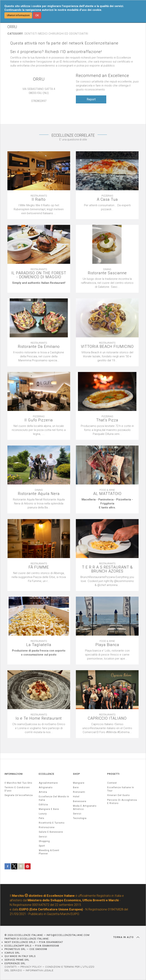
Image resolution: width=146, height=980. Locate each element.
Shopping (44, 841)
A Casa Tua (107, 199)
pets (42, 818)
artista (43, 792)
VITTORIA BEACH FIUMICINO (107, 347)
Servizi (77, 814)
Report (91, 99)
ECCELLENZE (47, 774)
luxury (43, 814)
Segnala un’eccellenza (19, 795)
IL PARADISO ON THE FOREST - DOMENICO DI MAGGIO (39, 275)
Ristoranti (79, 792)
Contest (112, 783)
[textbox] (107, 207)
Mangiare (79, 783)
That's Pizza (107, 420)
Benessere (80, 801)
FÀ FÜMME (39, 567)
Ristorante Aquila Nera (39, 494)
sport (42, 846)
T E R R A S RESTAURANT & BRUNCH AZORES (107, 569)
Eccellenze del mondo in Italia (54, 798)
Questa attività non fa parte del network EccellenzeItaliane (64, 43)
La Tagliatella (39, 645)
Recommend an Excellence (102, 76)
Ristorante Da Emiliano (39, 347)
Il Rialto (39, 199)
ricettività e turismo (52, 823)
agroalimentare (48, 783)
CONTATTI (11, 967)
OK (37, 15)
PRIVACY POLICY (31, 967)
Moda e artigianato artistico (85, 808)
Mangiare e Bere (49, 809)
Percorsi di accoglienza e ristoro (122, 802)
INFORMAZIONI (14, 774)
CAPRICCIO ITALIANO (107, 718)
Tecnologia (80, 818)
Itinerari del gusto (118, 795)
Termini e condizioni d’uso (17, 789)
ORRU (39, 79)
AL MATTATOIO (107, 494)
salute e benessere (51, 832)
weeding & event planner (49, 852)
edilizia (43, 805)
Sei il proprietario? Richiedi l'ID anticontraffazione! (56, 52)
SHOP (77, 774)
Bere (76, 787)
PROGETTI (113, 774)
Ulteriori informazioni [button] (18, 15)
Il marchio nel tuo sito (18, 783)
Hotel (76, 797)
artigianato (46, 787)
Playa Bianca (107, 645)
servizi (43, 837)
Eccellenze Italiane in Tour (121, 789)
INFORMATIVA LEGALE (40, 970)
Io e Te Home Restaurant (39, 718)
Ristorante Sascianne (107, 273)
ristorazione (47, 827)
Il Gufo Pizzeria (39, 420)
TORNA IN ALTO (126, 937)
